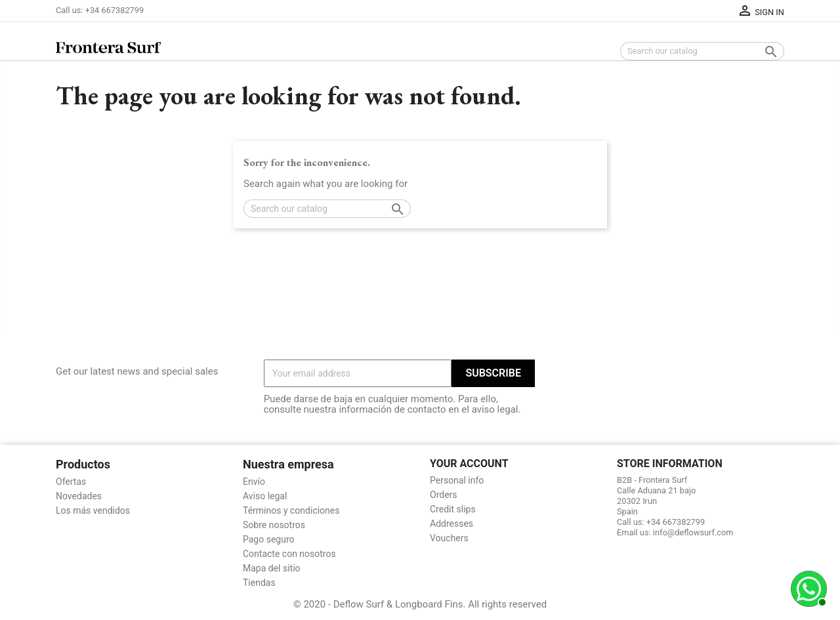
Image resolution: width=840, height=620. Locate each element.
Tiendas (259, 583)
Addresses (451, 524)
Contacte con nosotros (289, 554)
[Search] (702, 51)
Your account (469, 464)
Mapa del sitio (272, 568)
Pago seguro (269, 539)
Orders (444, 495)
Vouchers (449, 538)
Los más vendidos (93, 510)
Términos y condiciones (291, 510)
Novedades (79, 496)
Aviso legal (265, 496)
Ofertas (71, 482)
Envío (254, 482)
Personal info (457, 480)
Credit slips (453, 509)
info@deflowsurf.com (693, 532)
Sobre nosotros (274, 525)
